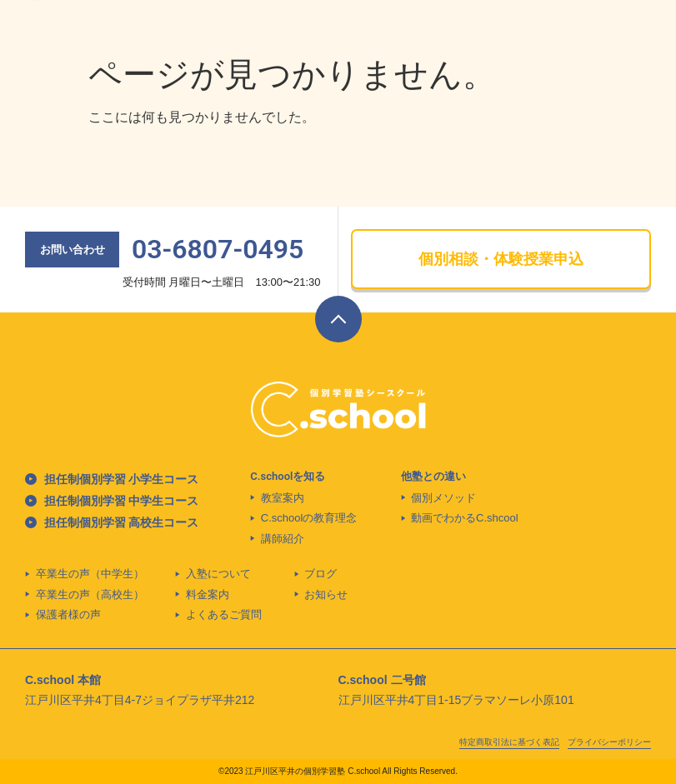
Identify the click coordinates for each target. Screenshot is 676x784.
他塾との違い (433, 476)
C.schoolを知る (288, 476)
